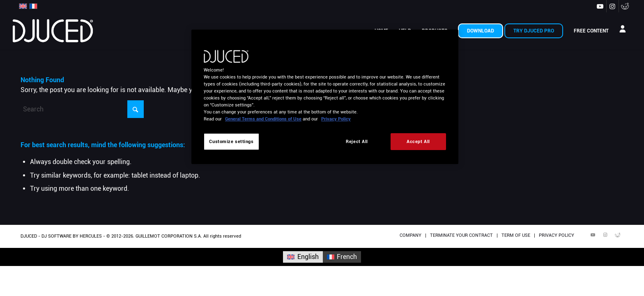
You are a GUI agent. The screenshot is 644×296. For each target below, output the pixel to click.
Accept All (418, 141)
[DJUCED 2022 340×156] (53, 31)
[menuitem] (481, 31)
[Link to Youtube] (600, 6)
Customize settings (231, 141)
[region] (325, 97)
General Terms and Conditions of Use (263, 119)
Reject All (357, 141)
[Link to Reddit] (625, 6)
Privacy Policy (336, 119)
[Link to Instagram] (613, 6)
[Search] (82, 109)
